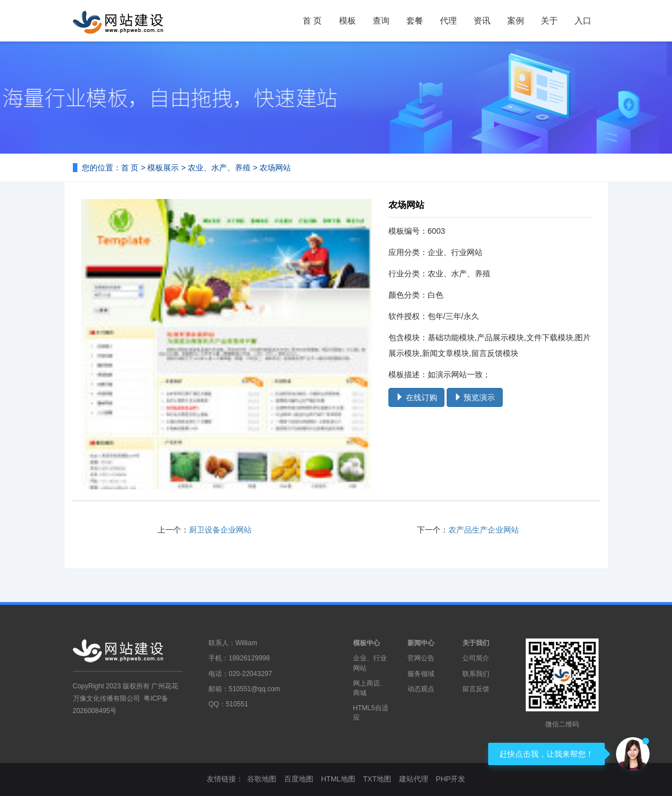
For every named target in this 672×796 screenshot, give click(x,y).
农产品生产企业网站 (484, 530)
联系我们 (476, 674)
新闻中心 (421, 643)
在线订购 (416, 397)
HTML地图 (338, 779)
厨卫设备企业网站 (220, 530)
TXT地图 (377, 779)
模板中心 (367, 643)
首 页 (312, 20)
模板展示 (163, 168)
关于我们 (476, 643)
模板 (347, 20)
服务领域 (421, 674)
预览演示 (475, 397)
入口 (583, 20)
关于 (549, 20)
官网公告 (421, 658)
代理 (448, 20)
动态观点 (421, 689)
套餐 (415, 20)
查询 (381, 20)
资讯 (482, 20)
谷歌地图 (262, 779)
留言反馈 (476, 689)
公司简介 (476, 658)
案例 (516, 20)
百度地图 (299, 779)
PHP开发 (450, 779)
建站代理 (414, 779)
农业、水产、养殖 (219, 168)
